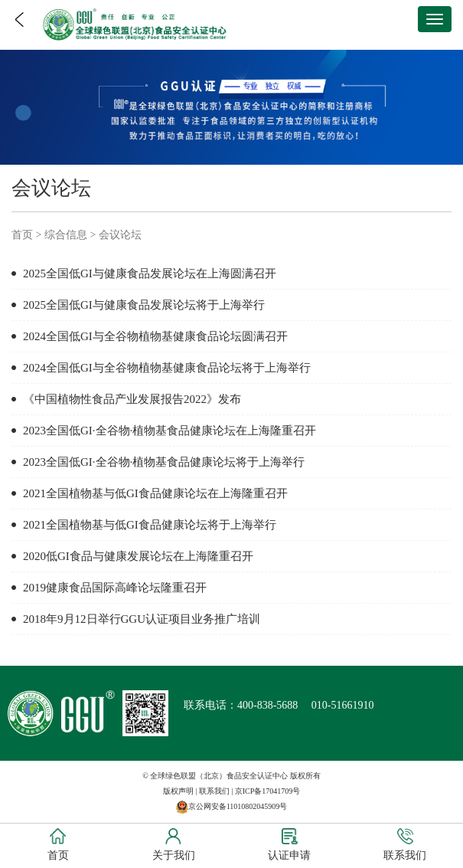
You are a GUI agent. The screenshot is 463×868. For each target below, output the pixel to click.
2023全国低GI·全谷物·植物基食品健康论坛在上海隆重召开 (170, 431)
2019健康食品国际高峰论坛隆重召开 (115, 588)
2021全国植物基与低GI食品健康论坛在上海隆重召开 (155, 493)
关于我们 (174, 845)
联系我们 (214, 791)
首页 (22, 235)
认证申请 (289, 845)
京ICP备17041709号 (268, 791)
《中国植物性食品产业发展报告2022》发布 (132, 399)
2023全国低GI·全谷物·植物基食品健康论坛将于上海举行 (164, 462)
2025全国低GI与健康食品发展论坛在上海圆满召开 (150, 274)
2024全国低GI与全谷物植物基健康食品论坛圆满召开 (155, 336)
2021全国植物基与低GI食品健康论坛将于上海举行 (150, 525)
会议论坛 (120, 235)
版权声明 (178, 791)
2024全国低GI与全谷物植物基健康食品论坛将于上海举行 (167, 368)
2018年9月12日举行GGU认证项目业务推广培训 (142, 619)
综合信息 (66, 235)
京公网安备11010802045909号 (238, 806)
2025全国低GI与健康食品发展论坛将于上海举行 (144, 305)
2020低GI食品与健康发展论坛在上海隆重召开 (138, 556)
